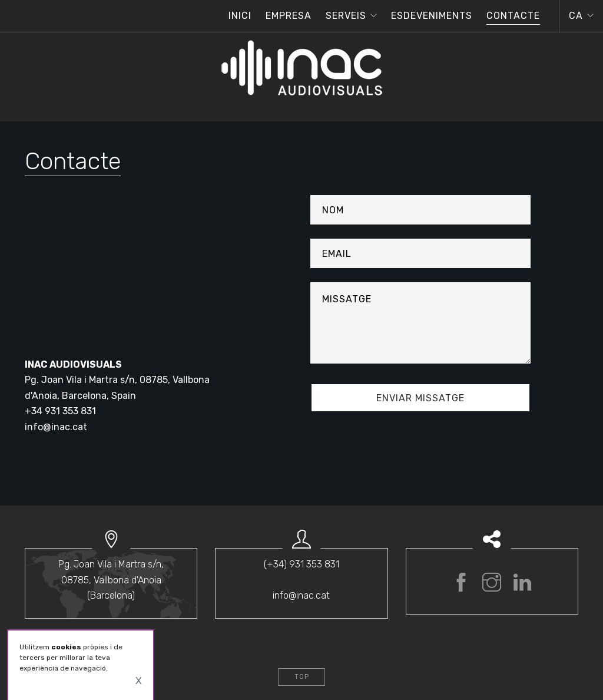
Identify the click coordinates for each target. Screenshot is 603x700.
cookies (66, 647)
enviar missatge (420, 398)
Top (302, 677)
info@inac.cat (56, 427)
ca (576, 16)
